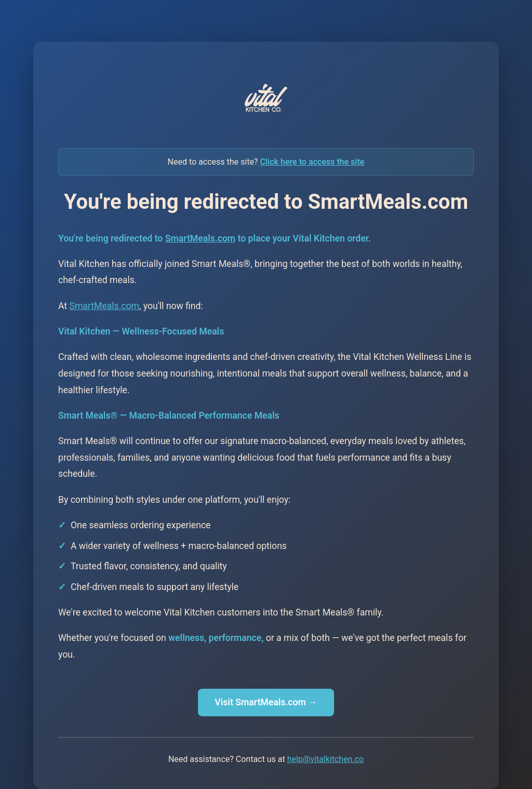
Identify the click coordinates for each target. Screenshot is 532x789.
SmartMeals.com (200, 238)
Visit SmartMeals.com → (266, 702)
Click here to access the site (312, 162)
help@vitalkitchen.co (325, 759)
